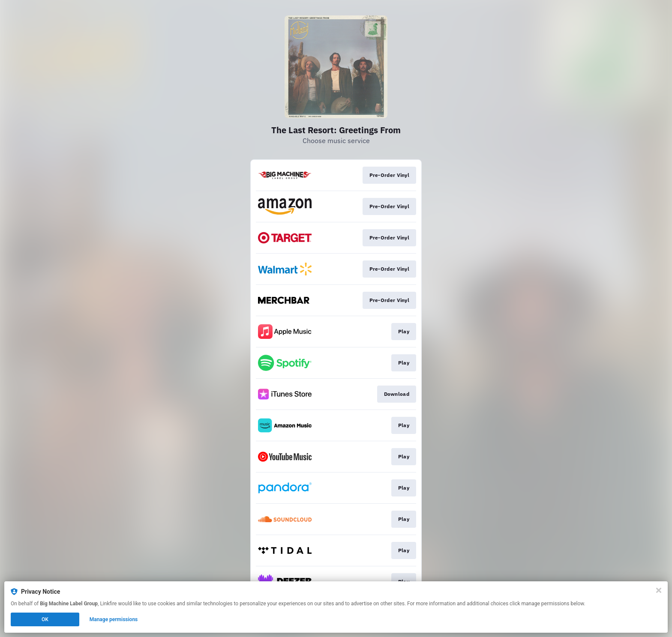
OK (45, 619)
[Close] (659, 590)
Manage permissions (114, 619)
